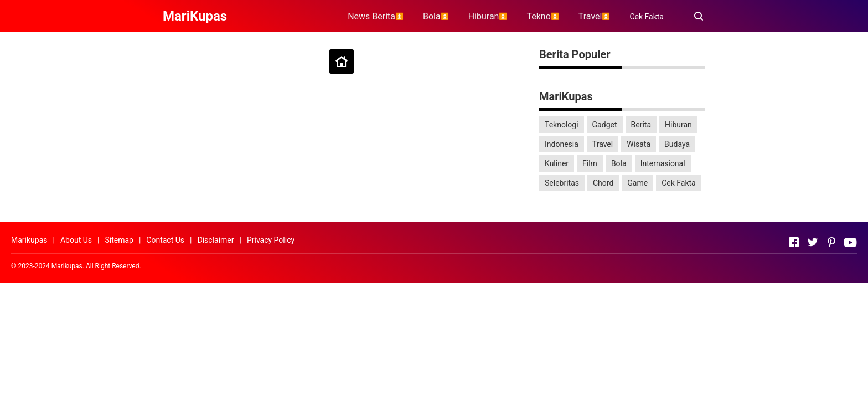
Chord (603, 183)
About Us (76, 240)
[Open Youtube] (850, 242)
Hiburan (678, 125)
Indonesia (562, 144)
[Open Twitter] (813, 242)
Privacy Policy (271, 240)
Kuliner (557, 163)
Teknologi (562, 125)
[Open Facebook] (794, 242)
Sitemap (119, 240)
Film (590, 163)
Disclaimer (215, 240)
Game (637, 183)
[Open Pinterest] (831, 242)
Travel (603, 144)
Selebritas (562, 183)
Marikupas (29, 240)
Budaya (677, 144)
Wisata (639, 144)
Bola (619, 163)
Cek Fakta (647, 17)
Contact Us (165, 240)
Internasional (663, 163)
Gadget (605, 125)
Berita (641, 125)
